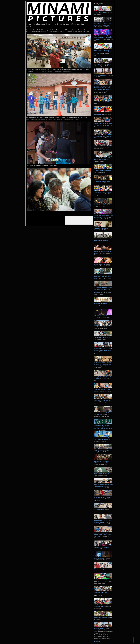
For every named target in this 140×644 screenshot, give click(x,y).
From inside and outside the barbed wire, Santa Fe (103, 413)
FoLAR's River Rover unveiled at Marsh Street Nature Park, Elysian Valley (103, 276)
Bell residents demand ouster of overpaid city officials (103, 605)
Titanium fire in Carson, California (103, 204)
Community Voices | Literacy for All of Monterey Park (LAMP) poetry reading (103, 521)
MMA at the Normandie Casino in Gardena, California (103, 497)
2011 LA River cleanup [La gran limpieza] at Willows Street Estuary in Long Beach (103, 534)
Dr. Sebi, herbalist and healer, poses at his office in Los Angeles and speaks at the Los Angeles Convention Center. (103, 289)
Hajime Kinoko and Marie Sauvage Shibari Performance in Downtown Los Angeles (103, 37)
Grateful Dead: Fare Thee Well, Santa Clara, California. (103, 215)
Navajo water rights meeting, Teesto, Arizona (103, 400)
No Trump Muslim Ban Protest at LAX (103, 136)
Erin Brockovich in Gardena (103, 227)
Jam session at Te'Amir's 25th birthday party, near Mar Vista (103, 461)
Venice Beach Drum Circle (103, 326)
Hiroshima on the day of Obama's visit (103, 170)
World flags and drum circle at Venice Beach (103, 113)
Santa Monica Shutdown (103, 74)
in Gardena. (103, 263)
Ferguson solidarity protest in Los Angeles (103, 252)
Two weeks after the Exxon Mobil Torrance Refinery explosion (103, 239)
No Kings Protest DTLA (103, 12)
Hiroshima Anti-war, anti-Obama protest (103, 181)
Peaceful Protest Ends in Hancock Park (103, 64)
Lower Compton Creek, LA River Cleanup (103, 389)
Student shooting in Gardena (103, 546)
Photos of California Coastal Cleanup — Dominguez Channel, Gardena (103, 484)
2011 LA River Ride (103, 509)
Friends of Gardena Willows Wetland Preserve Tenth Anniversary (103, 158)
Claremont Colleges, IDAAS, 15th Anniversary (103, 303)
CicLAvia (103, 568)
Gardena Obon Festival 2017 (103, 101)
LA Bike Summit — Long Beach (103, 473)
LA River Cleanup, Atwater (103, 616)
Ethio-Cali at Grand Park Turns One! (103, 315)
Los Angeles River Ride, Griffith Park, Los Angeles (103, 377)
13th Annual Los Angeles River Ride (103, 337)
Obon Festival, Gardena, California (103, 191)
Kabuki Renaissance (103, 557)
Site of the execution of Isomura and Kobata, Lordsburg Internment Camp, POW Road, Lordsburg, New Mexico (103, 426)
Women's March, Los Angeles (103, 146)
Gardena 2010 (103, 591)
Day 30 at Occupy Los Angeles (103, 449)
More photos (97, 642)
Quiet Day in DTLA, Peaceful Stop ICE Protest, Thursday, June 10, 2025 (103, 24)
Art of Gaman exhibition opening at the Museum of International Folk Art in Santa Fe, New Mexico (103, 363)
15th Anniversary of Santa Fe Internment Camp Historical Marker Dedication (103, 51)
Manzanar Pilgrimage (103, 627)
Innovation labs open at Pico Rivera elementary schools (103, 124)
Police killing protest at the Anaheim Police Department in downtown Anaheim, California (103, 349)
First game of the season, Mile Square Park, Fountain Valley (103, 438)
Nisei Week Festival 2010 (103, 579)
